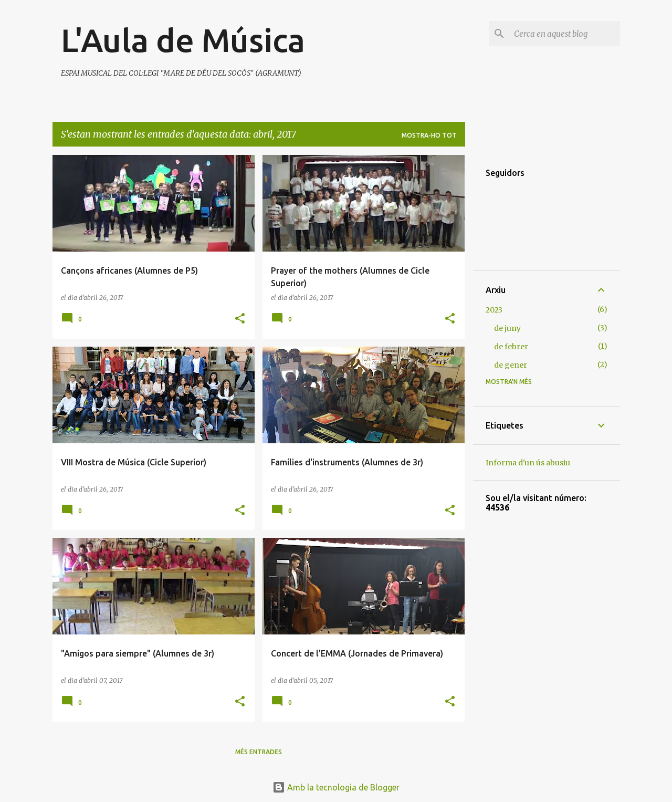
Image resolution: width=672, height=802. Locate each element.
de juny (507, 328)
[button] (240, 319)
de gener (511, 365)
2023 (494, 310)
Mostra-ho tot (429, 135)
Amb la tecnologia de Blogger (336, 787)
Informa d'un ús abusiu (528, 463)
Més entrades (259, 752)
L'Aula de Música (183, 40)
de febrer (511, 347)
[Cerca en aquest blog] (565, 34)
